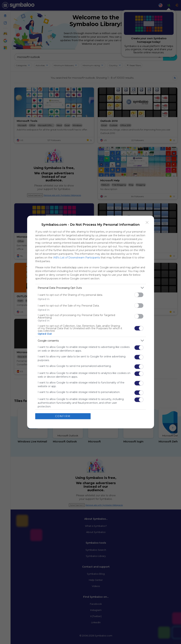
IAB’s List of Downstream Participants (76, 258)
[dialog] (91, 322)
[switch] (139, 295)
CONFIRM (63, 416)
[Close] (147, 223)
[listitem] (91, 288)
